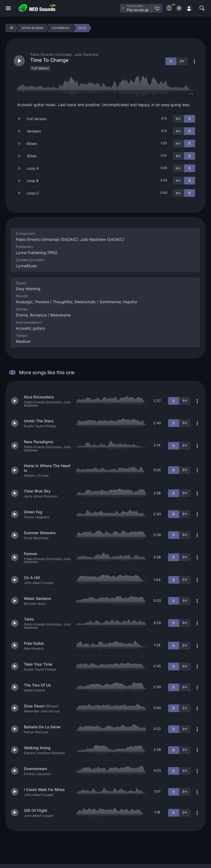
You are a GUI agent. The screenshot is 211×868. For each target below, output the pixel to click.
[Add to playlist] (178, 119)
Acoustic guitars (30, 328)
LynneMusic (27, 266)
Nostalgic (24, 302)
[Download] (190, 119)
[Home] (11, 28)
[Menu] (8, 8)
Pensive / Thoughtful (54, 302)
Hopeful (130, 302)
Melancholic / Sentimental (98, 302)
